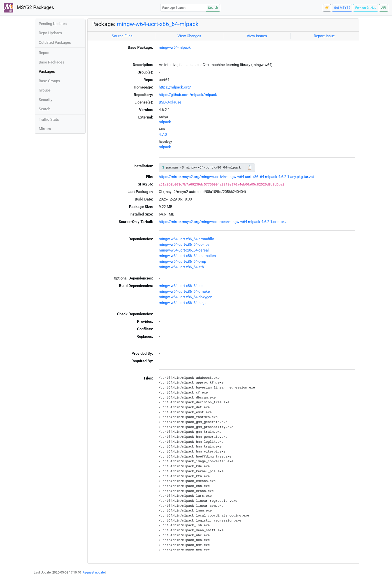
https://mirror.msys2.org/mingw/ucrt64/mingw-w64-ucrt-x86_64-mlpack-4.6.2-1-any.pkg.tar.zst (236, 177)
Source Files (122, 36)
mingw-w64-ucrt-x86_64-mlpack (158, 24)
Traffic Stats (49, 119)
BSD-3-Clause (170, 102)
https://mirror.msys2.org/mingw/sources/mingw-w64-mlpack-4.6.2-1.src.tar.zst (224, 222)
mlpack (165, 122)
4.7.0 (163, 134)
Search (213, 8)
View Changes (189, 36)
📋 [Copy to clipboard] (250, 167)
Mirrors (45, 129)
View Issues (257, 36)
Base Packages (51, 62)
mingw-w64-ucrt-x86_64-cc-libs (184, 244)
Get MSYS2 (342, 8)
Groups (45, 90)
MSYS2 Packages (29, 8)
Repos (44, 53)
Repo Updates (50, 33)
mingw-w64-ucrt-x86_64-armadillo (186, 239)
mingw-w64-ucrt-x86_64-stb (181, 267)
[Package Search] (183, 8)
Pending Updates (53, 24)
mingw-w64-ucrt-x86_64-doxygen (185, 297)
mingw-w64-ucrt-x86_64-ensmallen (187, 256)
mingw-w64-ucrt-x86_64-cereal (184, 250)
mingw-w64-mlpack (175, 47)
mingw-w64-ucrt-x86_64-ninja (183, 303)
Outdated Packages (55, 42)
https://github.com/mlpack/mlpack (188, 95)
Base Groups (49, 81)
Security (45, 100)
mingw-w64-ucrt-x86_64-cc (181, 286)
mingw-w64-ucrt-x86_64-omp (182, 261)
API (384, 8)
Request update (94, 572)
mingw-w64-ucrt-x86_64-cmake (184, 291)
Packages (47, 71)
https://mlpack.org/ (175, 87)
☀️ (327, 8)
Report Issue (324, 36)
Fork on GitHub (366, 8)
